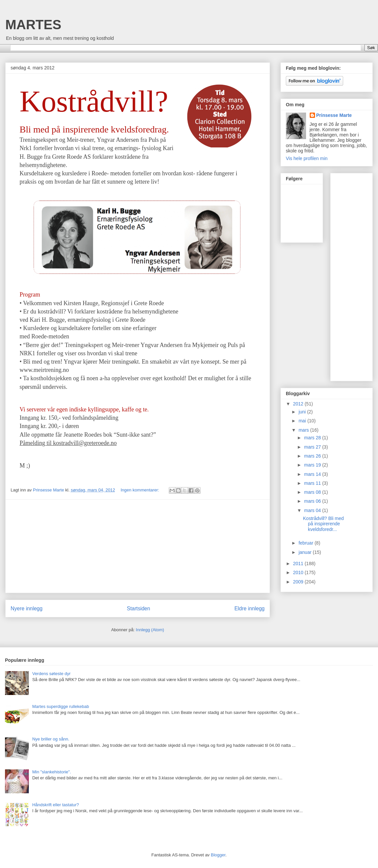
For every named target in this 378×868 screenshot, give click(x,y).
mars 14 (313, 474)
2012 (299, 404)
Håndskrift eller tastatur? (56, 805)
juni (303, 412)
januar (306, 552)
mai (303, 421)
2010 (299, 572)
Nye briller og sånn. (51, 739)
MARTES (33, 25)
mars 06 (313, 501)
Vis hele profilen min (307, 158)
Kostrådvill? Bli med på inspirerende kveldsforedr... (323, 524)
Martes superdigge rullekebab (61, 706)
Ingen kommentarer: (141, 490)
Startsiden (138, 608)
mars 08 (313, 492)
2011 (299, 564)
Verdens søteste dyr (51, 674)
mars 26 (313, 456)
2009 (299, 582)
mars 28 (313, 438)
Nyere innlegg (27, 608)
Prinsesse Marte (334, 115)
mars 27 (313, 447)
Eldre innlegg (250, 608)
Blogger (218, 855)
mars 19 (313, 465)
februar (306, 543)
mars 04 (313, 510)
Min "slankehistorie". (52, 772)
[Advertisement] (138, 546)
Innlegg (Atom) (150, 630)
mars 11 (313, 483)
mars (304, 430)
